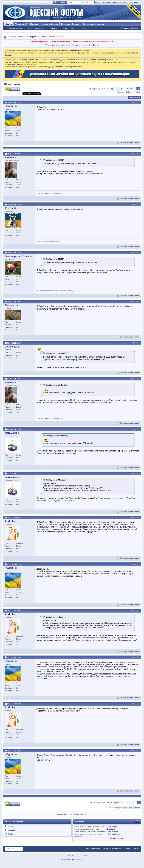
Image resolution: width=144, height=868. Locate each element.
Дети (43, 37)
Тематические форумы (27, 37)
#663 (138, 204)
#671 (138, 564)
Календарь (39, 28)
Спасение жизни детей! (61, 41)
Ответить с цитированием (128, 143)
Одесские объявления (93, 24)
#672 (138, 610)
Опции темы (134, 98)
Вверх (133, 102)
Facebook (12, 830)
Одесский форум (68, 859)
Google (11, 826)
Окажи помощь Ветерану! (83, 41)
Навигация (83, 28)
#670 (138, 517)
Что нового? (21, 24)
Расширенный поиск (130, 28)
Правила (34, 24)
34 (138, 89)
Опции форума (68, 28)
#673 (138, 657)
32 (131, 89)
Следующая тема (81, 814)
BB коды (110, 826)
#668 (138, 429)
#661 (138, 102)
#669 (138, 473)
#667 (138, 378)
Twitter (11, 834)
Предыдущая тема (64, 814)
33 (134, 89)
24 (127, 89)
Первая (114, 89)
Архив (127, 848)
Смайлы (110, 829)
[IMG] (109, 831)
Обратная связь (93, 848)
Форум (9, 24)
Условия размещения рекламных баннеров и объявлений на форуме (72, 45)
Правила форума (117, 838)
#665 (138, 301)
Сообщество (52, 28)
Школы (52, 37)
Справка (28, 28)
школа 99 (18, 84)
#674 (138, 703)
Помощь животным (105, 41)
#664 (138, 252)
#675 (138, 750)
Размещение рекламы (112, 848)
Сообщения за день (14, 28)
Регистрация (134, 2)
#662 (138, 153)
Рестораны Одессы (70, 24)
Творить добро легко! (40, 41)
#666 (138, 343)
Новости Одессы (50, 24)
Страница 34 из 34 (100, 89)
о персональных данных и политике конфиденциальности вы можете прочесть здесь (48, 67)
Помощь (107, 2)
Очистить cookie (119, 2)
